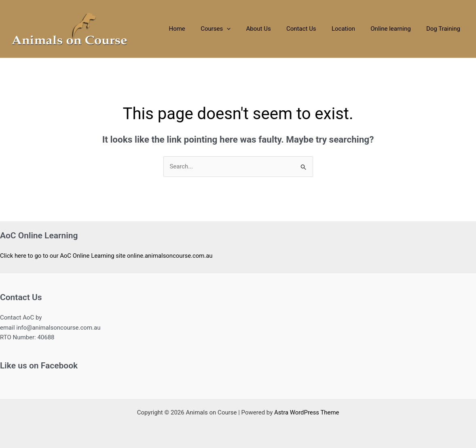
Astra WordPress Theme (307, 412)
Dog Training (445, 29)
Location (352, 29)
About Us (274, 29)
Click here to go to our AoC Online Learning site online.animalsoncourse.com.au (107, 256)
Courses (234, 29)
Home (199, 29)
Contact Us (313, 29)
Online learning (396, 29)
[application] (245, 29)
